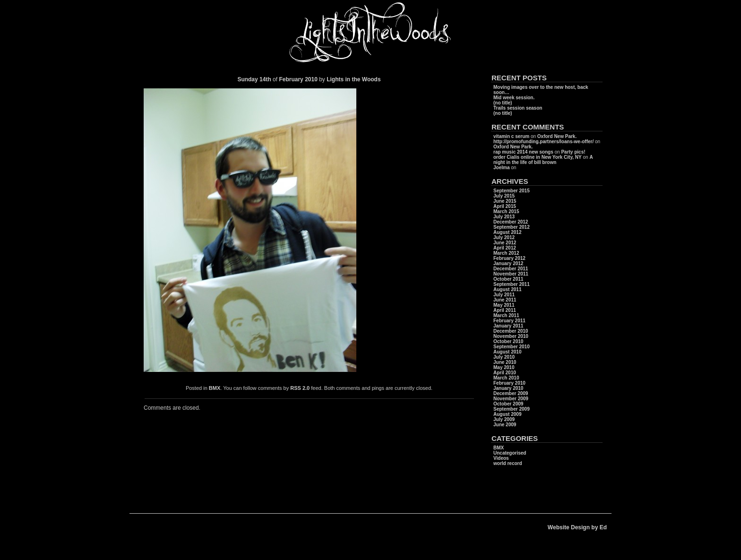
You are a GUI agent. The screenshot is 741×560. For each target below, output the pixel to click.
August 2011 (507, 289)
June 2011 (505, 300)
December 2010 (511, 331)
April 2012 (505, 248)
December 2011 (511, 269)
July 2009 (504, 419)
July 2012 (504, 237)
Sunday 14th (254, 79)
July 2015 (504, 196)
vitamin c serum (511, 136)
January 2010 (508, 388)
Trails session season (518, 108)
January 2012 (508, 263)
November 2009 (511, 399)
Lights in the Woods (353, 79)
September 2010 (512, 347)
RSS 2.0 (300, 388)
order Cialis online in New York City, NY (538, 157)
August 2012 (507, 232)
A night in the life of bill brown (543, 160)
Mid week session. (514, 98)
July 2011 (504, 295)
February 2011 (509, 321)
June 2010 (505, 362)
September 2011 (512, 284)
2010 (312, 79)
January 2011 (508, 326)
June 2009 (505, 425)
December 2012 (511, 222)
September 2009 (512, 409)
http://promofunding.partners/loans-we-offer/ (543, 142)
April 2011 (505, 310)
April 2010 (505, 373)
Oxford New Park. (557, 136)
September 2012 (512, 227)
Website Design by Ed (577, 527)
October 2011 (508, 279)
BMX (215, 388)
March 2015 (506, 211)
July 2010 (504, 357)
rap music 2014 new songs (523, 152)
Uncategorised (510, 453)
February (291, 79)
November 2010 (511, 336)
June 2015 (505, 201)
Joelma (501, 168)
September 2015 (512, 191)
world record (508, 463)
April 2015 (505, 206)
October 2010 (508, 341)
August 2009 (507, 414)
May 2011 (504, 305)
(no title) (503, 103)
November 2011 (511, 274)
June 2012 (505, 243)
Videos (501, 458)
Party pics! (573, 152)
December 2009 (511, 393)
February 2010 (509, 383)
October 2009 (508, 404)
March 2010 (506, 378)
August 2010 (507, 352)
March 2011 (506, 315)
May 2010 (504, 367)
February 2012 (509, 258)
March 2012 (506, 253)
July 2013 (504, 217)
